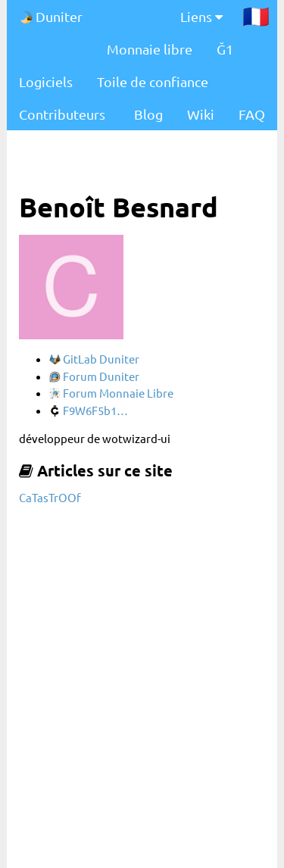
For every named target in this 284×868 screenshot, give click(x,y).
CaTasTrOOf (50, 497)
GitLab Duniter (94, 359)
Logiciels (46, 81)
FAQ (252, 114)
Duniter (51, 16)
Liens (201, 16)
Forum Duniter (94, 376)
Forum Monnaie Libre (111, 393)
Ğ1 (225, 49)
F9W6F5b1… (89, 410)
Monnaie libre (150, 49)
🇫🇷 (256, 16)
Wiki (201, 114)
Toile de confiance (153, 81)
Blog (148, 114)
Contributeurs (62, 114)
